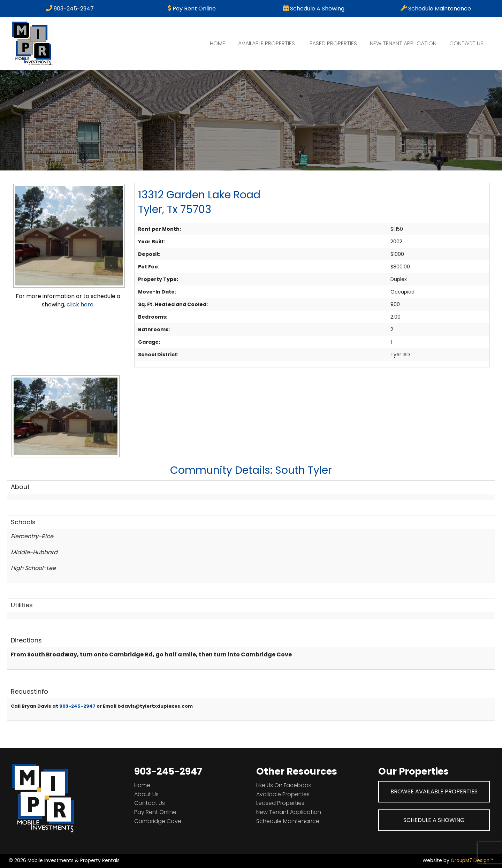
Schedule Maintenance (436, 9)
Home (218, 43)
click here (80, 304)
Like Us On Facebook (284, 785)
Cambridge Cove (158, 821)
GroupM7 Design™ (472, 861)
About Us (146, 794)
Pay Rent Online (192, 9)
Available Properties (267, 43)
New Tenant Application (403, 43)
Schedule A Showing (314, 9)
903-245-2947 (70, 9)
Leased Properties (332, 43)
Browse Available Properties (434, 791)
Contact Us (466, 43)
